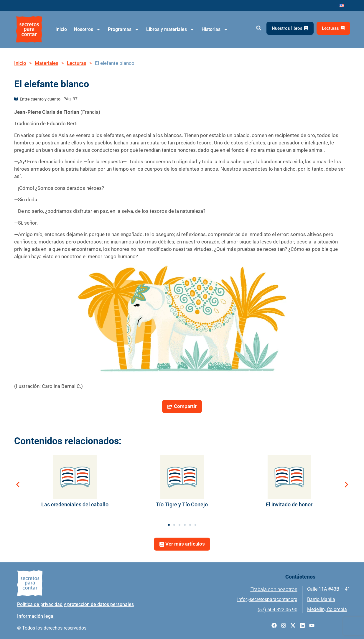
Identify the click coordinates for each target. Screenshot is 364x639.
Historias (215, 29)
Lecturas (77, 63)
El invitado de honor (289, 504)
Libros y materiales (170, 29)
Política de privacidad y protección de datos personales (75, 604)
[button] (259, 28)
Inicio (61, 29)
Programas (123, 29)
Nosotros (87, 29)
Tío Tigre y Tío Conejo (182, 504)
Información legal (36, 616)
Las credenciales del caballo (75, 504)
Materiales (47, 63)
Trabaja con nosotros (274, 589)
